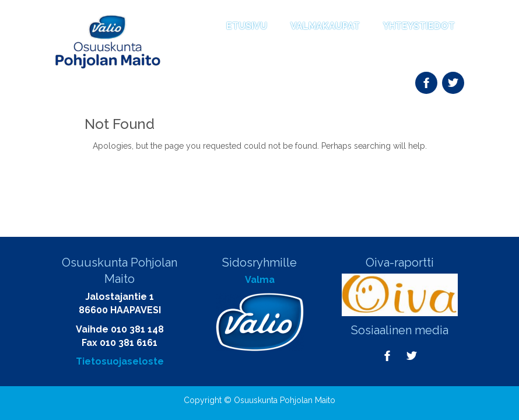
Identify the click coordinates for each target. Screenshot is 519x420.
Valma (260, 280)
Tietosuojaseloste (120, 361)
